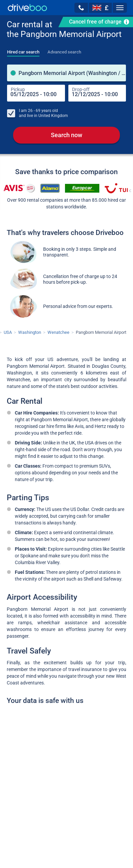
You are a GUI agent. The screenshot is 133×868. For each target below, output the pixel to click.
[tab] (23, 50)
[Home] (27, 8)
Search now (66, 135)
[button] (81, 8)
